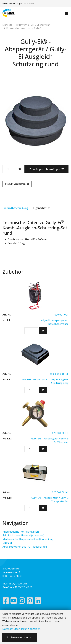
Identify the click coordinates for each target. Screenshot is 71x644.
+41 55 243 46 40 (28, 3)
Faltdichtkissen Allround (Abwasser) (23, 535)
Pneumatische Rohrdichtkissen (21, 532)
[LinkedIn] (38, 601)
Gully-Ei (7, 543)
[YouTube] (14, 601)
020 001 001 (62, 315)
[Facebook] (6, 601)
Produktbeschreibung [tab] (15, 208)
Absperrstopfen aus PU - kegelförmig (25, 547)
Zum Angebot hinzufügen (46, 169)
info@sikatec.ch (10, 3)
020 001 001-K (60, 492)
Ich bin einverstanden (20, 637)
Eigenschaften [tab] (42, 208)
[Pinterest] (30, 601)
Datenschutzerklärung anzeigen (21, 629)
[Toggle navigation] (67, 13)
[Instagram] (22, 601)
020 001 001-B (60, 433)
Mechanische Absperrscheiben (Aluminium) (28, 539)
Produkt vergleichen (17, 184)
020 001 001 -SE (59, 374)
